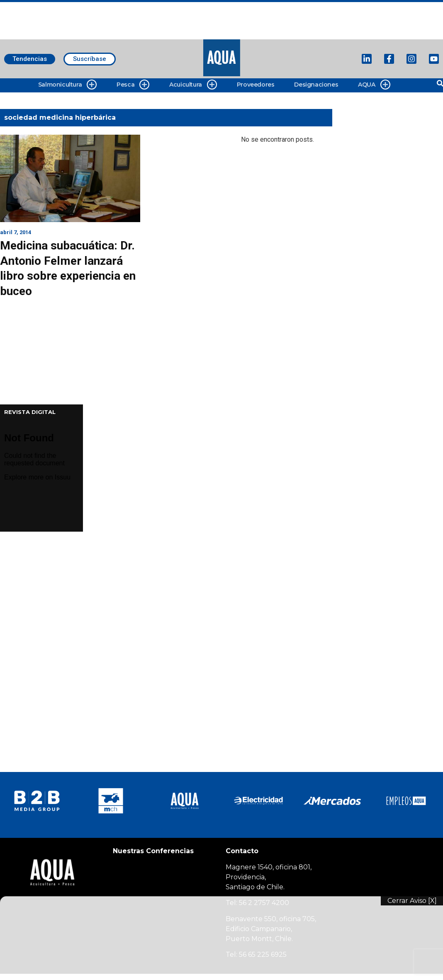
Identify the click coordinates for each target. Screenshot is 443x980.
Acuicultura (193, 85)
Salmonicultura (67, 85)
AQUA (374, 85)
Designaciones (316, 85)
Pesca (133, 85)
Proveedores (256, 85)
